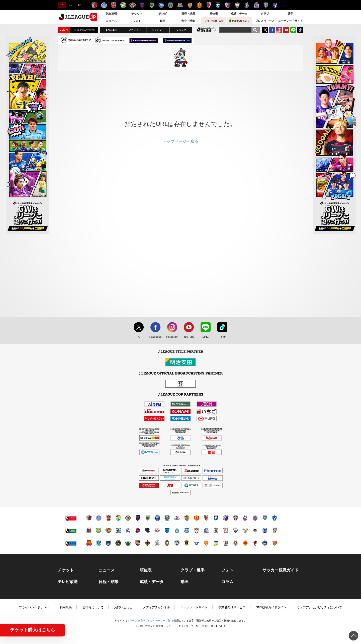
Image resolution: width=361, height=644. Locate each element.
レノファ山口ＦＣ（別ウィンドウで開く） (206, 543)
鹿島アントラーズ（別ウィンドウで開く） (89, 518)
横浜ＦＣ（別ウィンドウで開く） (167, 530)
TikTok (300, 30)
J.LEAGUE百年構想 (206, 30)
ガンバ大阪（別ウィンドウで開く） (216, 518)
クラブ (265, 14)
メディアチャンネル (156, 607)
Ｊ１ (61, 5)
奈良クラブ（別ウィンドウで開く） (187, 543)
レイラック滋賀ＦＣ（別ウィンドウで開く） (167, 543)
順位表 (214, 14)
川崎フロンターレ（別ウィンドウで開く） (167, 518)
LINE (293, 30)
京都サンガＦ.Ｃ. (209, 5)
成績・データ (239, 14)
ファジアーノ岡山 (247, 5)
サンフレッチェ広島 (256, 5)
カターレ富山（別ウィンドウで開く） (206, 530)
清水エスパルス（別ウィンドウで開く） (187, 518)
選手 (290, 14)
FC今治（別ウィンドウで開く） (245, 530)
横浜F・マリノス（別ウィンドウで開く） (177, 518)
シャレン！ (158, 30)
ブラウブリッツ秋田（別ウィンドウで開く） (118, 530)
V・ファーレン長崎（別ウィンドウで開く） (275, 518)
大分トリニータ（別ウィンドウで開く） (265, 530)
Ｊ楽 (214, 21)
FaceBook (272, 30)
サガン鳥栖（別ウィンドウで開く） (255, 530)
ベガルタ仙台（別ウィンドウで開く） (108, 530)
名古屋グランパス (199, 5)
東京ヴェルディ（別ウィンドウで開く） (148, 518)
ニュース (111, 21)
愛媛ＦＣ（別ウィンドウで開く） (226, 543)
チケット (137, 14)
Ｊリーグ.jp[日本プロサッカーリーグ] (148, 621)
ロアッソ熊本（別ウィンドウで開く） (255, 543)
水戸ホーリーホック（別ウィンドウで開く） (99, 518)
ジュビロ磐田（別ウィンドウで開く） (216, 530)
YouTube (286, 30)
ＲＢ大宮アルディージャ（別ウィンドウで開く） (157, 530)
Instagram (279, 30)
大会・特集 (188, 21)
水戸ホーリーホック (104, 5)
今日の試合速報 (85, 30)
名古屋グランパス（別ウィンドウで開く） (196, 518)
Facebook (154, 337)
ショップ (181, 30)
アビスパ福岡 (266, 5)
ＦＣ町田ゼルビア (161, 5)
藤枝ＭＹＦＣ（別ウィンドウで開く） (226, 530)
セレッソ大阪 (228, 5)
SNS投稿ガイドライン (271, 607)
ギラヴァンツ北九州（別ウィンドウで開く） (245, 543)
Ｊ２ (70, 5)
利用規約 (66, 607)
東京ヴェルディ (152, 5)
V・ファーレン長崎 (275, 5)
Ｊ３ (79, 5)
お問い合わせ (123, 607)
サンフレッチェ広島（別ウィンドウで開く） (255, 518)
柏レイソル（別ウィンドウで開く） (128, 518)
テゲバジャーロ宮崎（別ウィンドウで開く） (275, 530)
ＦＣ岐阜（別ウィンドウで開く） (157, 543)
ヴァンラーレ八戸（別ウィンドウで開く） (99, 530)
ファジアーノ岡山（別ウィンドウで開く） (245, 518)
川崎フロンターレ (171, 5)
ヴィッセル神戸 (237, 5)
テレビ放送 (68, 582)
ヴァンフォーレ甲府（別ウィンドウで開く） (187, 530)
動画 (162, 21)
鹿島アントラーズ (94, 5)
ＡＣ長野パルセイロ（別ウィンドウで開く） (138, 543)
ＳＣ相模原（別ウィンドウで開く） (118, 543)
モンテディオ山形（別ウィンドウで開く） (128, 530)
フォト (137, 21)
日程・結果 (188, 14)
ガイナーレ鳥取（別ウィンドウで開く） (196, 543)
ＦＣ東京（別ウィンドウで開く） (138, 518)
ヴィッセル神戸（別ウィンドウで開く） (236, 518)
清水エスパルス (190, 5)
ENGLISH (112, 30)
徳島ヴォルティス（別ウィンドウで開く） (236, 530)
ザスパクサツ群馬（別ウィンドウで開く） (108, 543)
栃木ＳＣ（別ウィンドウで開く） (99, 543)
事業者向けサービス (232, 607)
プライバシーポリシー (34, 607)
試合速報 (111, 14)
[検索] (255, 30)
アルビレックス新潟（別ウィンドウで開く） (196, 530)
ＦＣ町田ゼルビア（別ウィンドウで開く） (157, 518)
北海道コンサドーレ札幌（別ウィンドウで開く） (89, 530)
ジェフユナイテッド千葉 (123, 5)
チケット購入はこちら (33, 630)
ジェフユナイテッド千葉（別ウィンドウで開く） (118, 518)
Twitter (265, 30)
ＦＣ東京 (142, 5)
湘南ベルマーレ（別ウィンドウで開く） (177, 530)
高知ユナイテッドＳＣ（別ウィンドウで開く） (236, 543)
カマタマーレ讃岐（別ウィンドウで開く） (216, 543)
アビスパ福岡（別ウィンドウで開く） (265, 518)
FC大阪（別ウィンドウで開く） (177, 543)
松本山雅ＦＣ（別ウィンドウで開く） (128, 543)
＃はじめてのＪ (239, 21)
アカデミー (135, 30)
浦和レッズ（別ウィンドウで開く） (108, 518)
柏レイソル (132, 5)
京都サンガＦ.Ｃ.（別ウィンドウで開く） (206, 518)
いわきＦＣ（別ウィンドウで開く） (138, 530)
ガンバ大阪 (218, 5)
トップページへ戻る (180, 141)
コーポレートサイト (290, 21)
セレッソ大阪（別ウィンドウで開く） (226, 518)
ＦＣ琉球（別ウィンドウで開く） (275, 543)
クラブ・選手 (193, 570)
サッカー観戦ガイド (281, 570)
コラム (227, 582)
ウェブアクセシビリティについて (319, 607)
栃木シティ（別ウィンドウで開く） (148, 530)
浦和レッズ (113, 5)
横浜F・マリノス (180, 5)
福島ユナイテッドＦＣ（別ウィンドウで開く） (89, 543)
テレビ (163, 14)
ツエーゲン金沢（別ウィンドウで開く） (148, 543)
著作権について (93, 607)
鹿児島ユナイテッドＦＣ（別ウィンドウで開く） (265, 543)
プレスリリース (265, 21)
